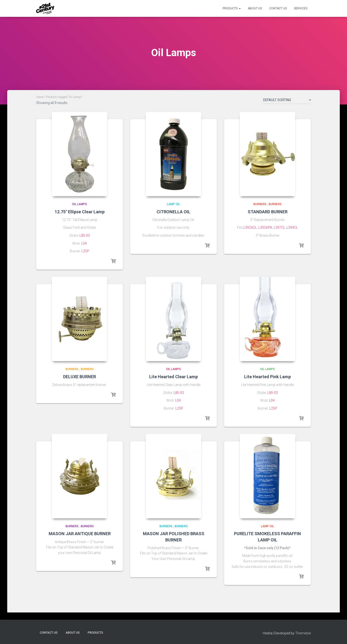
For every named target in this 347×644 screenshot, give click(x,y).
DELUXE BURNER (80, 377)
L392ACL (250, 228)
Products (232, 8)
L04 (84, 243)
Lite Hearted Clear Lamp (173, 377)
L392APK (265, 228)
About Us (255, 8)
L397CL (279, 228)
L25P (85, 251)
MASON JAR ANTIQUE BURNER (80, 534)
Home (40, 97)
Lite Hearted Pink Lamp (267, 377)
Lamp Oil (173, 204)
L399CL (292, 228)
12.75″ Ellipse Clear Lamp (80, 212)
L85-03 (85, 235)
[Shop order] (287, 101)
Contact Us (278, 8)
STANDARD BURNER (268, 212)
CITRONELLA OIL (173, 212)
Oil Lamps (80, 204)
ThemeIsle (303, 633)
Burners (260, 204)
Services (301, 8)
